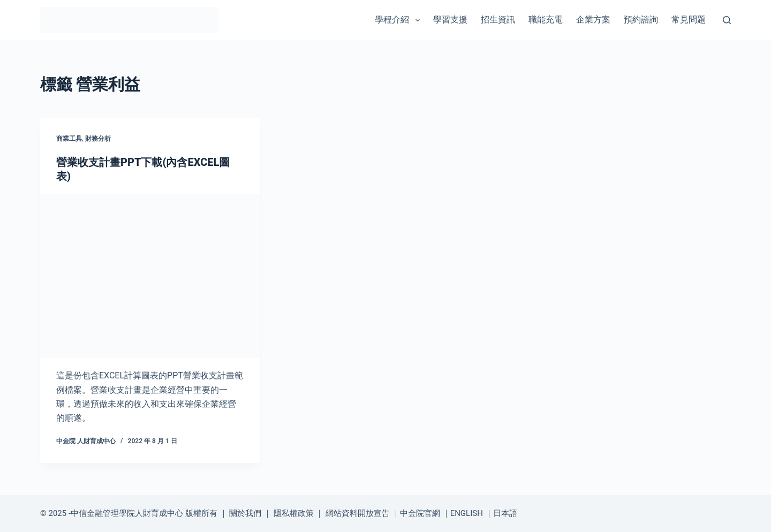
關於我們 (245, 513)
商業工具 (69, 139)
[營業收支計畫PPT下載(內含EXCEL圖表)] (150, 276)
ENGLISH (467, 513)
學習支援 (450, 20)
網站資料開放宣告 (358, 513)
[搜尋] (727, 20)
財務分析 (98, 139)
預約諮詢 (641, 20)
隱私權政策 (294, 513)
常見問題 (689, 20)
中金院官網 (420, 513)
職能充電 (546, 20)
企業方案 (593, 20)
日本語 (505, 513)
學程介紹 (399, 20)
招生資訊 (498, 20)
